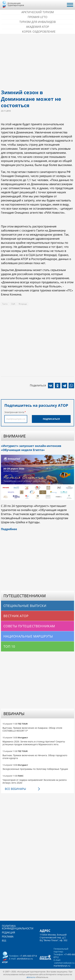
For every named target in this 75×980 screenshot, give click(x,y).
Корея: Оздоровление (39, 32)
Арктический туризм (38, 12)
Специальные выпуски (25, 606)
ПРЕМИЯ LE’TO (37, 17)
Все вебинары (15, 789)
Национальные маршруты (28, 636)
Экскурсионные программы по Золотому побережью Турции (35, 769)
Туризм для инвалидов (38, 22)
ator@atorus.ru (25, 959)
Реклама (8, 937)
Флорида (23, 304)
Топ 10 (9, 646)
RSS (4, 941)
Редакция (8, 933)
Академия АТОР (38, 27)
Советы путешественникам (29, 626)
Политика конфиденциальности (18, 927)
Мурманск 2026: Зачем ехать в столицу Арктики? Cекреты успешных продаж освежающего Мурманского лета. (34, 743)
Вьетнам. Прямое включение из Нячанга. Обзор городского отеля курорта (35, 757)
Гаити (5, 304)
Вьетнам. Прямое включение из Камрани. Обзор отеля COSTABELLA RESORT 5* (32, 729)
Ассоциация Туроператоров (16, 4)
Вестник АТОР (16, 616)
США (13, 304)
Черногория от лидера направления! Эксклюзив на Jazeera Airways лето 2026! (35, 781)
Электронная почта (14, 412)
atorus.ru (31, 977)
